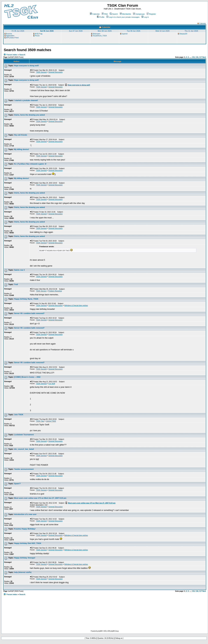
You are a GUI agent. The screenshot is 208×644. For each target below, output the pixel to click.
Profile (101, 17)
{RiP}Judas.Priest (12, 38)
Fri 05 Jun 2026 (18, 31)
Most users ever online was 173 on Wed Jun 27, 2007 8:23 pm (40, 498)
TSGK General (41, 72)
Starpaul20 (183, 34)
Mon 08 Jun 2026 (105, 31)
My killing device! (21, 149)
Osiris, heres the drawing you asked (29, 115)
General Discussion (56, 72)
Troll (16, 284)
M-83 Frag (39, 34)
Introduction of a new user (25, 514)
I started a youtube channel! (26, 100)
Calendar (95, 14)
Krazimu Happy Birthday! (25, 529)
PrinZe (37, 36)
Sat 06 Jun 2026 (47, 31)
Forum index (12, 55)
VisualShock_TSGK (100, 36)
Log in (145, 17)
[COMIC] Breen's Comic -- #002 (27, 377)
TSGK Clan (40, 421)
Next (204, 57)
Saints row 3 (19, 270)
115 (193, 57)
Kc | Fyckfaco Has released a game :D (30, 164)
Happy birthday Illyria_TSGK (26, 299)
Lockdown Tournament (24, 435)
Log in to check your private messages (123, 17)
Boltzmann (96, 34)
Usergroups (139, 14)
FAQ (105, 14)
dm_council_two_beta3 (24, 449)
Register (151, 14)
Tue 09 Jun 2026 (134, 31)
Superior (125, 34)
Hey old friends (20, 135)
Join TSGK (19, 415)
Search (114, 14)
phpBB (100, 631)
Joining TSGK (51, 421)
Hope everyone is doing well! (26, 66)
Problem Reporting (55, 291)
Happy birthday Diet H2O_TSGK (28, 543)
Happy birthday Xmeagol (25, 558)
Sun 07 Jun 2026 (76, 31)
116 (197, 57)
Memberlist (125, 14)
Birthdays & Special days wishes (76, 305)
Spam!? (17, 484)
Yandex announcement (24, 469)
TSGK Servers (41, 291)
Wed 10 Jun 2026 (162, 31)
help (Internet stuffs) (23, 572)
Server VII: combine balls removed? (29, 313)
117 (201, 57)
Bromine (9, 34)
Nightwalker (10, 36)
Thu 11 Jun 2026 (191, 31)
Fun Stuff (52, 384)
